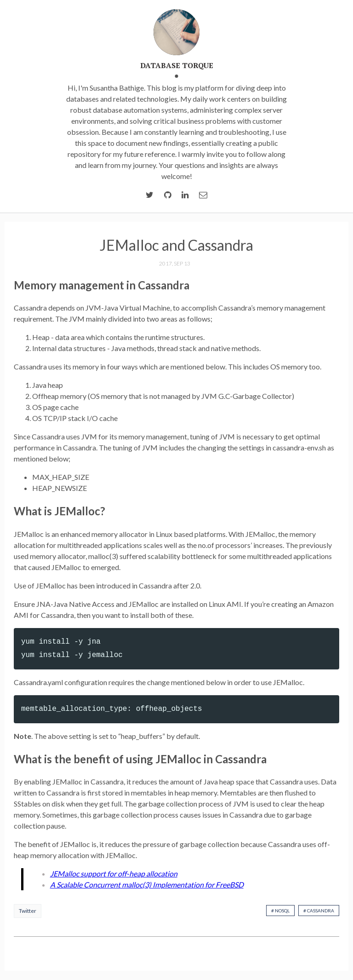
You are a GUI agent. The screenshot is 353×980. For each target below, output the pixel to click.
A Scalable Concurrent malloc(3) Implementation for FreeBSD (147, 885)
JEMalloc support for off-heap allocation (114, 873)
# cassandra (319, 911)
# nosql (280, 911)
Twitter (28, 911)
